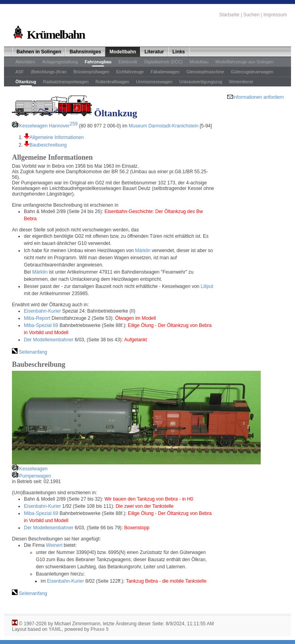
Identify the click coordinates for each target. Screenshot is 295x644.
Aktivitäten (26, 62)
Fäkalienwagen (165, 72)
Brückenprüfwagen (91, 72)
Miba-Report (37, 318)
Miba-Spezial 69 (41, 325)
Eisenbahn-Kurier (42, 311)
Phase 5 (99, 629)
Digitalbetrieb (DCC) (164, 62)
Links (178, 52)
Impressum (275, 15)
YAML (55, 629)
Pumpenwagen (35, 476)
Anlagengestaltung (60, 62)
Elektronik (128, 62)
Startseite (229, 15)
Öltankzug (26, 82)
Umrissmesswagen (154, 82)
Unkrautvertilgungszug (201, 82)
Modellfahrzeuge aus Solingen (244, 62)
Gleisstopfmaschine (205, 72)
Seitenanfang (32, 352)
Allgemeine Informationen (57, 137)
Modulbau (199, 62)
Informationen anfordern (258, 97)
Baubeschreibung (48, 145)
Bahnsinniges (86, 52)
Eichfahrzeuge (130, 72)
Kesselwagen (33, 469)
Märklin (143, 251)
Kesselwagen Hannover (48, 126)
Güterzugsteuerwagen (252, 72)
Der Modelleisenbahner (49, 340)
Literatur (154, 52)
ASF (20, 72)
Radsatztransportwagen (66, 82)
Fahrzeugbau (98, 62)
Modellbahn (123, 52)
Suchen (251, 15)
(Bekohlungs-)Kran (49, 72)
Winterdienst (241, 82)
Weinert (54, 545)
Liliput (207, 286)
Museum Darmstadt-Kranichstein (164, 126)
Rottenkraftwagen (112, 82)
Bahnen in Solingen (39, 52)
